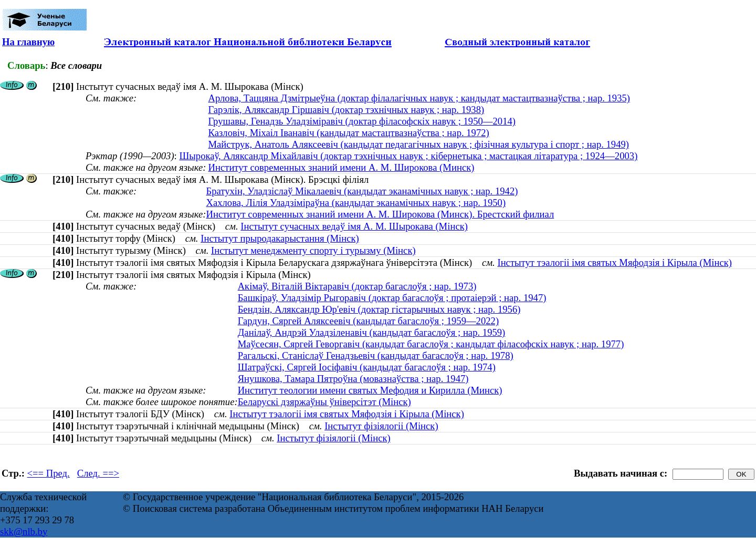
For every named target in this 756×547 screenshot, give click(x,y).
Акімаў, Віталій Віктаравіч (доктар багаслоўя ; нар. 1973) (357, 286)
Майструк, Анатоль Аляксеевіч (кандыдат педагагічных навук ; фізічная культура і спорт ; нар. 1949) (419, 144)
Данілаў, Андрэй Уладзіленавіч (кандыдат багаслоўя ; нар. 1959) (372, 332)
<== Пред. (49, 473)
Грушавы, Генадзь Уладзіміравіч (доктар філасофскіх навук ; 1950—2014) (362, 121)
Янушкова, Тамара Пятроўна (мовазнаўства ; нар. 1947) (353, 379)
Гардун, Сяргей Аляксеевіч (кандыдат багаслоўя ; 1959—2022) (369, 321)
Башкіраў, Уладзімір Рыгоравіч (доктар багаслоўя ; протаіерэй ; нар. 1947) (392, 298)
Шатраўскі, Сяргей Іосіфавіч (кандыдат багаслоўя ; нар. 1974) (367, 367)
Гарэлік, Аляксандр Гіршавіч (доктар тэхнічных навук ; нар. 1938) (346, 110)
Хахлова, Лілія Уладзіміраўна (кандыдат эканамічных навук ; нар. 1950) (356, 203)
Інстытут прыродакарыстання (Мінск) (280, 238)
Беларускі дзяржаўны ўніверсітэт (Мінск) (324, 402)
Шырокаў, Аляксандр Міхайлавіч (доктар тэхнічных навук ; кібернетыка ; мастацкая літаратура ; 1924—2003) (408, 156)
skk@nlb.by (24, 531)
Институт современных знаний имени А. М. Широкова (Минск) (342, 167)
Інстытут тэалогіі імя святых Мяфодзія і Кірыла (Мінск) (615, 262)
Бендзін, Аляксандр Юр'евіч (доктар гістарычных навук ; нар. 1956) (379, 309)
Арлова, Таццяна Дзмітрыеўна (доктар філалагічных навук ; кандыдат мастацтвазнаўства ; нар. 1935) (419, 98)
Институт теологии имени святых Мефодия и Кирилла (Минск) (370, 390)
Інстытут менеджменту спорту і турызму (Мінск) (313, 250)
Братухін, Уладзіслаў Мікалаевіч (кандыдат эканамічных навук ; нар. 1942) (362, 191)
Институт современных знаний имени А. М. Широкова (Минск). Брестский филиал (380, 214)
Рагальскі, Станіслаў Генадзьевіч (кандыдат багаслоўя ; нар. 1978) (376, 355)
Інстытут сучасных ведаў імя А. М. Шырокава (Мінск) (354, 226)
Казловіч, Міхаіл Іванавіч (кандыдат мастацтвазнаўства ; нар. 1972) (349, 133)
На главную (28, 42)
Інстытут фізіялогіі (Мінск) (381, 426)
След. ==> (98, 473)
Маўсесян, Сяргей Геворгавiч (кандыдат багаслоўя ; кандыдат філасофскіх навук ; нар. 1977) (431, 344)
